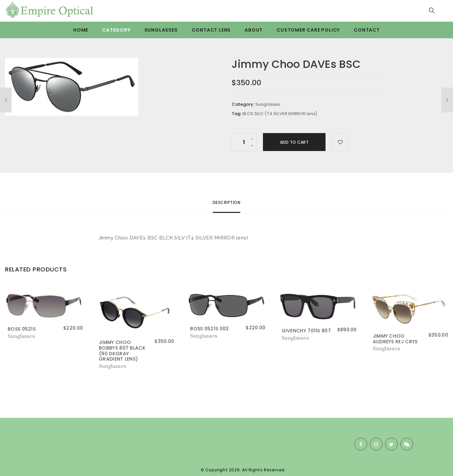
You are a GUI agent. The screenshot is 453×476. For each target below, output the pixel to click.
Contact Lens (211, 30)
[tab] (227, 205)
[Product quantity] (244, 142)
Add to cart (294, 142)
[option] (95, 87)
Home (81, 30)
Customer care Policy (308, 30)
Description (227, 202)
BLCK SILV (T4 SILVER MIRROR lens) (280, 114)
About (254, 30)
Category (116, 30)
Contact (367, 30)
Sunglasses (161, 30)
